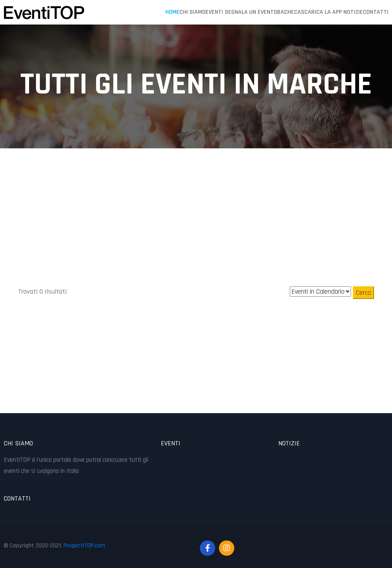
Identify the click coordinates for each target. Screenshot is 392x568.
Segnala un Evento (251, 12)
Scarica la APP (321, 12)
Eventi (214, 12)
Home (172, 12)
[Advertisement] (196, 201)
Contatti (376, 12)
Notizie (353, 12)
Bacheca (289, 12)
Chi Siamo (193, 12)
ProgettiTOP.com (84, 545)
